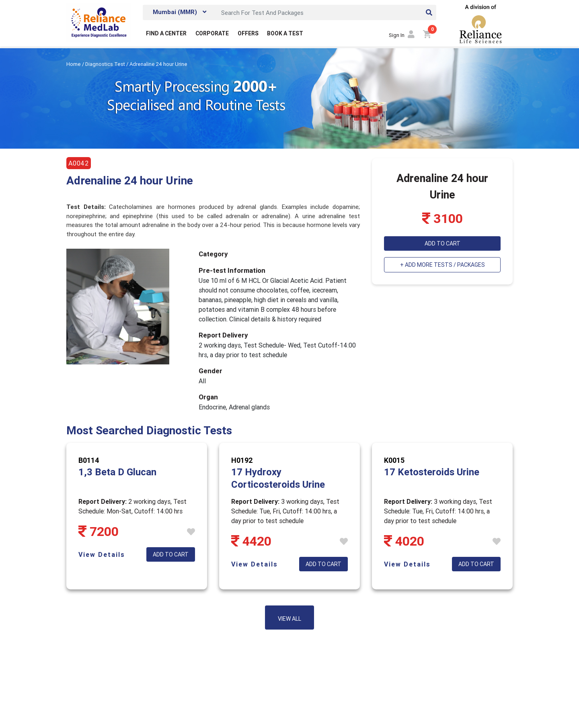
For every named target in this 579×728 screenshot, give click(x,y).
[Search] (326, 12)
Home (74, 64)
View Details (102, 554)
